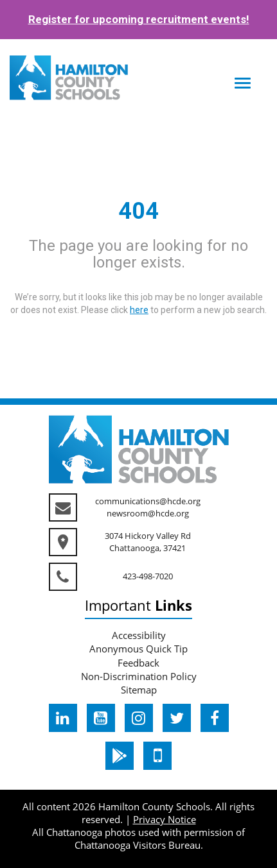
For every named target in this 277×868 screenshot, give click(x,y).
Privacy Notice (165, 819)
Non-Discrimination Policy (139, 676)
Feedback (138, 663)
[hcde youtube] (101, 718)
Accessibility (139, 635)
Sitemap (139, 690)
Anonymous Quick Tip (138, 649)
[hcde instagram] (139, 718)
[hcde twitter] (177, 718)
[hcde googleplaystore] (120, 756)
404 (138, 211)
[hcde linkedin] (63, 718)
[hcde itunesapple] (157, 756)
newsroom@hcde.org (148, 513)
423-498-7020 (148, 576)
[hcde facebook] (215, 718)
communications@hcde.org (148, 501)
